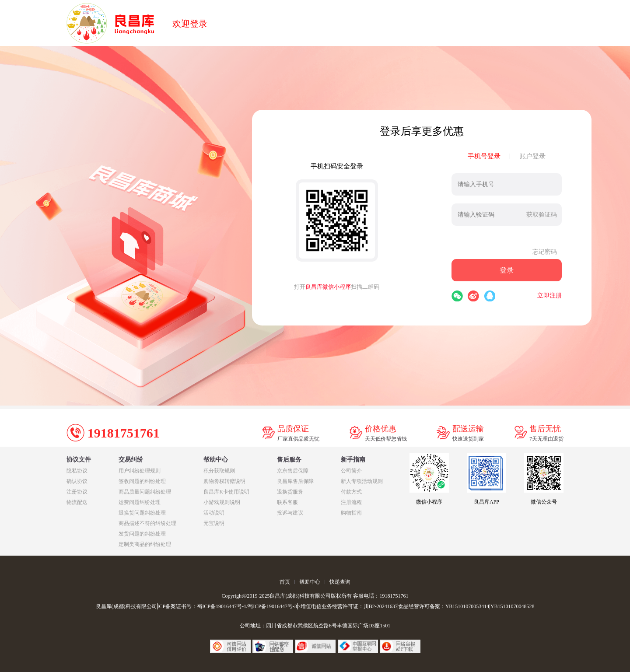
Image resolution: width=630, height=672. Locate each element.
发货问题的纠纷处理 (142, 534)
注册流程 (351, 502)
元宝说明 (214, 523)
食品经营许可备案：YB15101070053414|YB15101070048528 (466, 606)
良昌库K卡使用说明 (226, 492)
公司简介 (351, 471)
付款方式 (351, 492)
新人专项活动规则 (362, 481)
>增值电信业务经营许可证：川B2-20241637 (348, 606)
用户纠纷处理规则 (140, 471)
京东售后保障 (293, 471)
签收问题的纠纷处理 (142, 481)
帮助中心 (310, 582)
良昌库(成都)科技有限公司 (126, 606)
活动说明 (214, 513)
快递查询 (340, 582)
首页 (285, 582)
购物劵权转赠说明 (224, 481)
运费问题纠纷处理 (140, 502)
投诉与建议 (290, 513)
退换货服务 (290, 492)
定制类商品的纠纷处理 (145, 544)
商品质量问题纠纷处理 (145, 492)
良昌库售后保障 (295, 481)
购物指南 (351, 513)
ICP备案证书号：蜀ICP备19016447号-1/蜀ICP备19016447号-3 (227, 606)
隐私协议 (77, 471)
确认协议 (77, 481)
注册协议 (77, 492)
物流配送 (77, 502)
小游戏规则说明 (222, 502)
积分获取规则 (219, 471)
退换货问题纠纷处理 (142, 513)
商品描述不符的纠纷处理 (147, 523)
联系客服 (287, 502)
